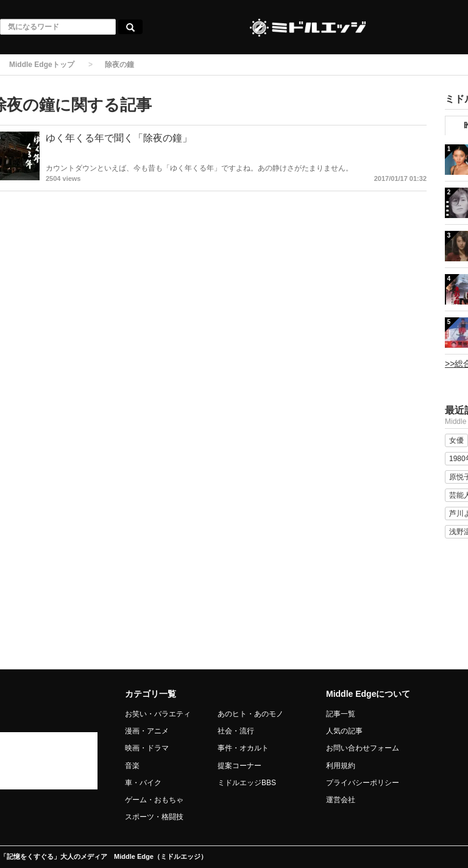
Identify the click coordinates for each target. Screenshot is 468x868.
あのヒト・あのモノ (250, 714)
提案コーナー (239, 766)
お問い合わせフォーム (363, 748)
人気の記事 (344, 731)
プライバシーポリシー (363, 783)
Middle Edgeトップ (42, 65)
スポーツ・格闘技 (154, 817)
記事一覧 (341, 714)
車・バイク (143, 783)
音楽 (132, 766)
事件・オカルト (243, 748)
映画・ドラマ (147, 748)
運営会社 (341, 800)
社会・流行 (236, 731)
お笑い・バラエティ (158, 714)
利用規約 (341, 766)
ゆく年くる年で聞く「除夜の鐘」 (119, 138)
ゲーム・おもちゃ (154, 800)
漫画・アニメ (147, 731)
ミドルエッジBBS (247, 783)
